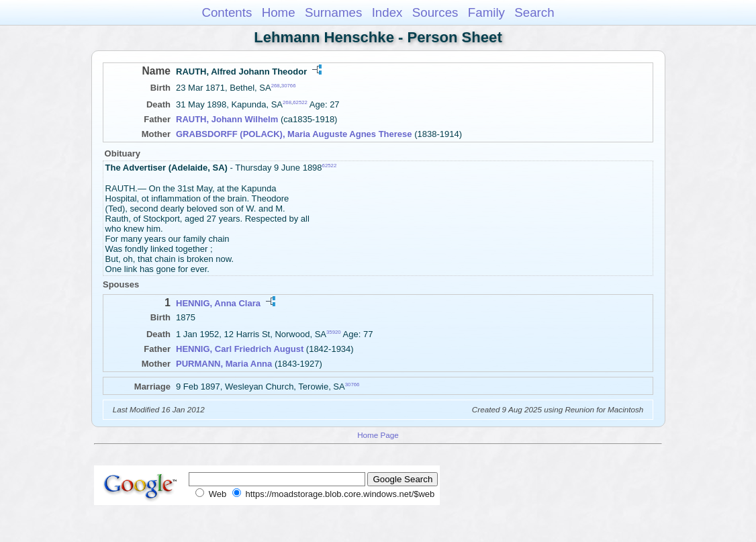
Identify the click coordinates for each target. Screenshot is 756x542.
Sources (435, 12)
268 (276, 86)
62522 (300, 102)
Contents (227, 12)
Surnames (333, 12)
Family (486, 12)
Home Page (378, 435)
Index (387, 12)
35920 (334, 332)
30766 (289, 86)
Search (534, 12)
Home (279, 12)
